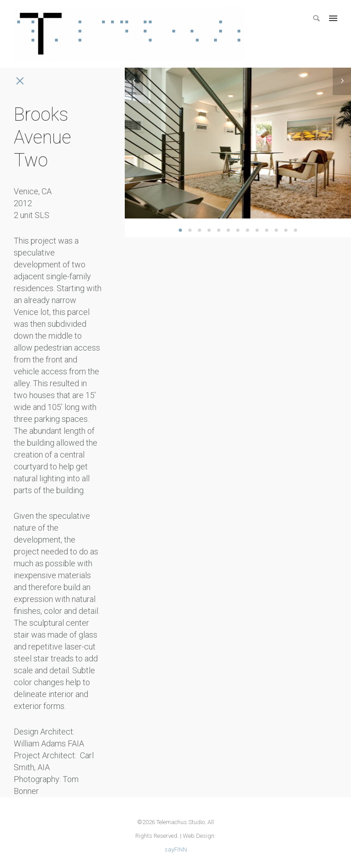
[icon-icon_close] (19, 81)
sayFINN (176, 849)
